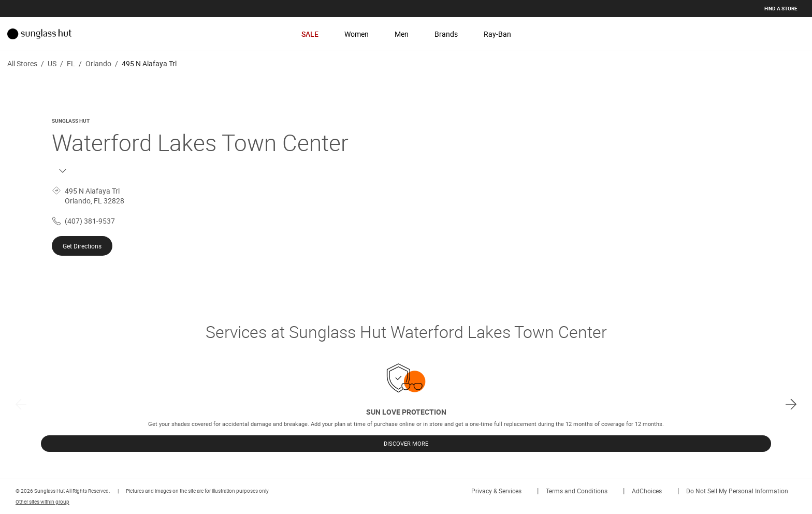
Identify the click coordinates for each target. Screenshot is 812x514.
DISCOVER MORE (406, 444)
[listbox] (406, 404)
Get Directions (82, 246)
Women (357, 34)
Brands (446, 34)
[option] (406, 404)
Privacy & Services (496, 491)
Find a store (781, 8)
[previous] (21, 404)
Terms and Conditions (577, 491)
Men (402, 34)
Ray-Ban (497, 34)
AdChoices (647, 491)
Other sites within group (42, 502)
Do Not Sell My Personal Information (737, 491)
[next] (791, 404)
